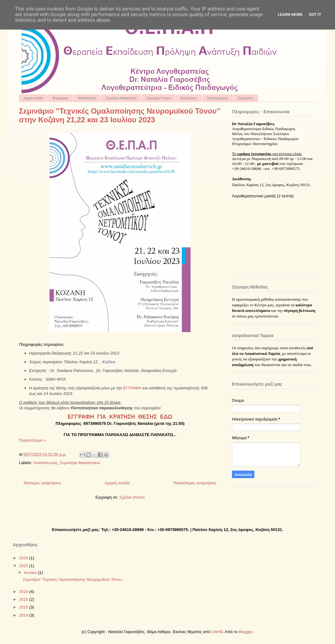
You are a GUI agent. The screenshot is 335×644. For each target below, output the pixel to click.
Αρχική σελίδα (33, 98)
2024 (24, 558)
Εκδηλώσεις (189, 98)
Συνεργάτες (245, 98)
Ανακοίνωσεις (46, 463)
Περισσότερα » (32, 440)
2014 (24, 615)
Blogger (246, 632)
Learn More (290, 14)
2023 (24, 566)
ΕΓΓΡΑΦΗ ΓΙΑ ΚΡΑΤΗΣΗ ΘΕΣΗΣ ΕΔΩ (120, 417)
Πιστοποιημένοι (217, 98)
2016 (24, 599)
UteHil (217, 632)
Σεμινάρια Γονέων (159, 98)
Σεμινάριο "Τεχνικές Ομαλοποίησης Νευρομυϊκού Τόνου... (74, 579)
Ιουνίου (31, 573)
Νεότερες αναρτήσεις (42, 483)
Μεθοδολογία (87, 98)
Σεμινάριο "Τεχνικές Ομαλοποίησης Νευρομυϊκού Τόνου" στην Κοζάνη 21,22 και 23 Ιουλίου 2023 (120, 115)
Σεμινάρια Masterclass (121, 98)
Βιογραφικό (60, 98)
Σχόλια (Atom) (132, 497)
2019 (24, 592)
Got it (315, 14)
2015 (24, 607)
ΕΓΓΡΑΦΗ (132, 388)
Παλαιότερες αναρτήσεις (195, 483)
